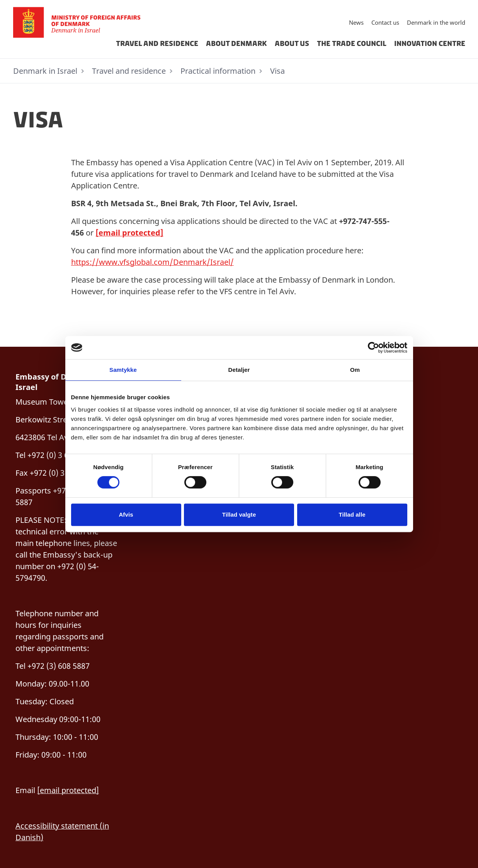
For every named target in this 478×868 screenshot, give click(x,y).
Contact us (385, 22)
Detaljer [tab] (239, 370)
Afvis (126, 515)
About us (292, 44)
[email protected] (129, 233)
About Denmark (236, 44)
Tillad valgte (239, 515)
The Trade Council (352, 44)
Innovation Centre (430, 44)
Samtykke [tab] (123, 370)
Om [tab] (355, 370)
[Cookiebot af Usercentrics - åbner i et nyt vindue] (373, 348)
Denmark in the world (436, 22)
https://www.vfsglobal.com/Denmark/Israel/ (152, 262)
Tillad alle (352, 515)
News (356, 22)
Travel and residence (157, 44)
